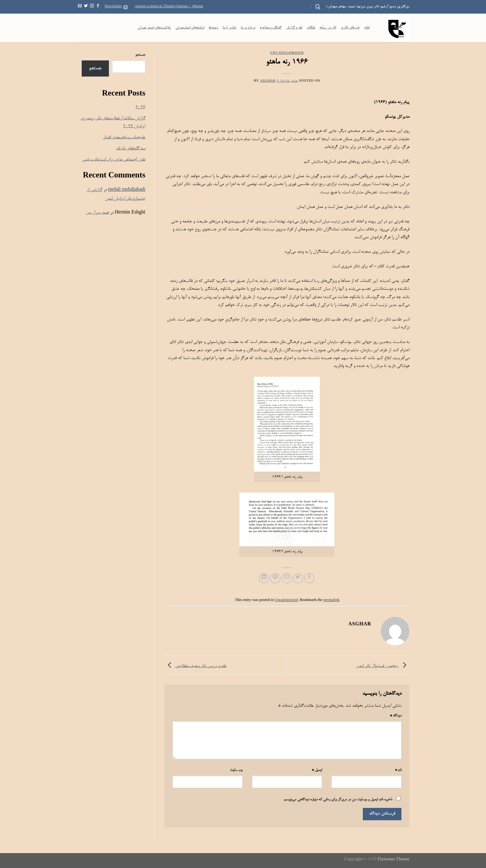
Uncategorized (287, 53)
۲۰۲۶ (140, 107)
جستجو (140, 55)
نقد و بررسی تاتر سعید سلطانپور (196, 666)
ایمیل (317, 770)
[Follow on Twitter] (86, 7)
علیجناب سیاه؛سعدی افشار (124, 137)
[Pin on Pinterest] (275, 578)
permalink (331, 600)
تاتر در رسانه (328, 28)
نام (398, 770)
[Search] (318, 7)
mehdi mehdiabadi (127, 190)
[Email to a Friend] (287, 578)
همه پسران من (97, 213)
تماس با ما (230, 28)
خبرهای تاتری (350, 28)
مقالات (311, 28)
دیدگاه (396, 716)
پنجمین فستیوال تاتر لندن (383, 666)
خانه (367, 28)
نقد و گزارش (294, 28)
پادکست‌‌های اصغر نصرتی (154, 28)
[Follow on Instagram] (92, 7)
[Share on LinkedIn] (264, 578)
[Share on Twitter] (298, 578)
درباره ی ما (248, 28)
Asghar (268, 81)
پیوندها (213, 28)
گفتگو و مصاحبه (271, 28)
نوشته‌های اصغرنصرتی (190, 28)
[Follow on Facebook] (98, 7)
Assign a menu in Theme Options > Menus (169, 7)
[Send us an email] (80, 7)
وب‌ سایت (236, 770)
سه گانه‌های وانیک (131, 149)
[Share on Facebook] (309, 578)
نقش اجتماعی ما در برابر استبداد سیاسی (114, 160)
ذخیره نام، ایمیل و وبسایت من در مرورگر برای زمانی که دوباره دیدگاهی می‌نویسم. (338, 800)
